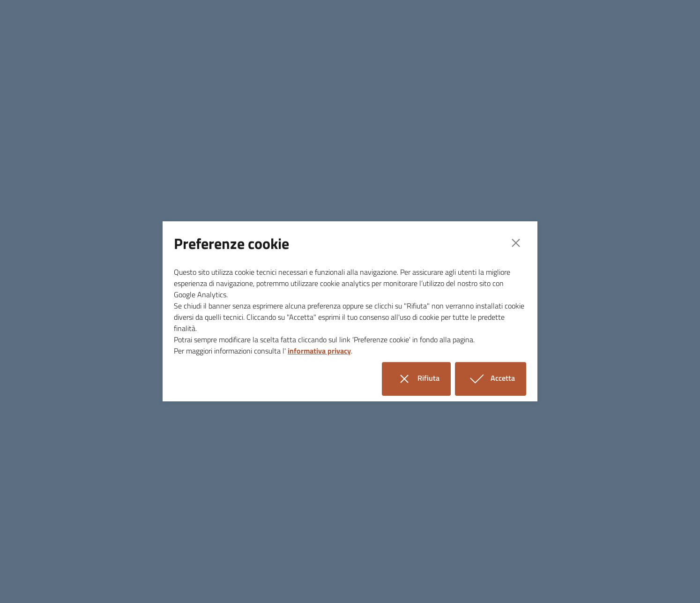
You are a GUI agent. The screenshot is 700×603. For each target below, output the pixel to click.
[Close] (516, 243)
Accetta (496, 379)
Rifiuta (422, 379)
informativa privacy (319, 351)
